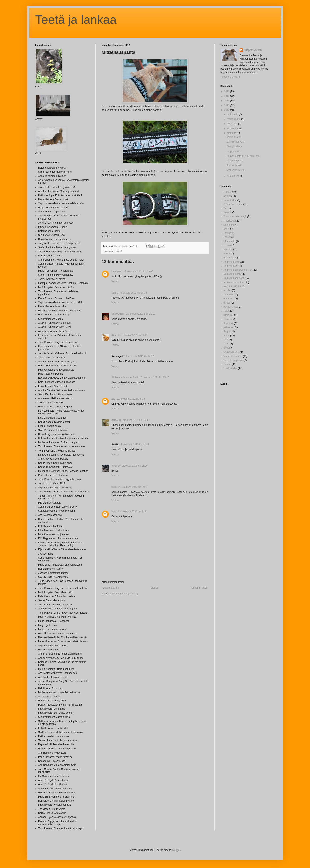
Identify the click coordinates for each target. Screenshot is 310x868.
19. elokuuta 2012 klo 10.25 (134, 420)
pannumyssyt (231, 307)
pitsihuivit (228, 315)
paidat (227, 303)
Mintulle (116, 171)
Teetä (226, 344)
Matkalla (228, 249)
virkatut (227, 364)
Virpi (114, 466)
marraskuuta (234, 119)
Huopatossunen (253, 50)
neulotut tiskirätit (232, 286)
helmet (227, 196)
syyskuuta (233, 128)
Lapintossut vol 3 (236, 142)
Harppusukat (233, 151)
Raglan (227, 331)
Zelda (114, 420)
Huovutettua (230, 200)
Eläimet (118, 251)
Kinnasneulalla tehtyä (235, 216)
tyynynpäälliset (231, 352)
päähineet (229, 327)
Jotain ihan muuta (233, 204)
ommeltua (229, 299)
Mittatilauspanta (235, 161)
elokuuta (232, 133)
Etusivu (154, 588)
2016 (227, 91)
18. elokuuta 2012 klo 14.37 (139, 356)
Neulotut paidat (232, 274)
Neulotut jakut (231, 266)
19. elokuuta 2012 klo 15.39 (133, 466)
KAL (226, 208)
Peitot (227, 311)
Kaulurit (228, 212)
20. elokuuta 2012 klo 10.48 (133, 487)
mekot (227, 254)
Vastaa (115, 281)
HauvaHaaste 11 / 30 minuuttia (243, 156)
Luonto (227, 245)
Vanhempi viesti (199, 588)
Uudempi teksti (111, 588)
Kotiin (226, 229)
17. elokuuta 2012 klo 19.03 (138, 271)
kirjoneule (229, 225)
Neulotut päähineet (234, 278)
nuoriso (227, 290)
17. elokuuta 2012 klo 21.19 (140, 314)
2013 (227, 105)
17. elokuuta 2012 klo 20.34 (132, 293)
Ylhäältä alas (230, 368)
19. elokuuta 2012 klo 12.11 (134, 444)
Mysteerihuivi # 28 (236, 170)
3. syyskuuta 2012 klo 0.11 (132, 511)
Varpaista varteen (233, 356)
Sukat (227, 336)
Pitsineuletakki (234, 165)
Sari (114, 293)
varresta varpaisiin (233, 360)
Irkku (114, 487)
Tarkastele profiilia (230, 77)
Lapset (227, 237)
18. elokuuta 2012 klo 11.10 (132, 335)
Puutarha (228, 323)
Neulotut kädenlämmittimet (238, 270)
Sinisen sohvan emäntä (125, 377)
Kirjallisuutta (230, 221)
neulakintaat (230, 258)
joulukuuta (233, 114)
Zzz (113, 399)
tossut (227, 348)
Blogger (176, 850)
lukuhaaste (229, 241)
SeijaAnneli (118, 314)
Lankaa (227, 233)
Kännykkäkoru (234, 146)
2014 (227, 101)
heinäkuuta (233, 176)
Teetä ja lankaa (76, 19)
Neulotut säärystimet (234, 282)
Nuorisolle (229, 295)
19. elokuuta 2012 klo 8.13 (131, 399)
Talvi (226, 340)
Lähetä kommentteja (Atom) (123, 594)
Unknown (117, 271)
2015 (227, 96)
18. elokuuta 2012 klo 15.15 (154, 377)
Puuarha (228, 319)
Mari (114, 511)
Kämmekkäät (234, 137)
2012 (227, 110)
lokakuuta (233, 124)
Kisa (114, 335)
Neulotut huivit (231, 262)
